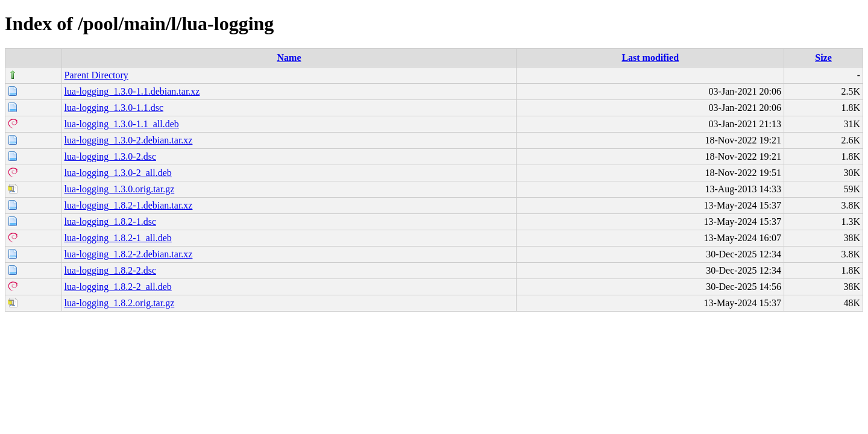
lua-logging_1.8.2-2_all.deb (118, 287)
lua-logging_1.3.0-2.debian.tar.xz (129, 140)
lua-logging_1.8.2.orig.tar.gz (120, 303)
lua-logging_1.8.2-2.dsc (110, 270)
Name (289, 58)
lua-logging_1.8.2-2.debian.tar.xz (129, 254)
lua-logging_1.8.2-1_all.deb (118, 238)
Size (823, 58)
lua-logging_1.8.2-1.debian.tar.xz (129, 205)
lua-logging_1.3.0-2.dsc (110, 156)
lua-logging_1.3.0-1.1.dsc (114, 108)
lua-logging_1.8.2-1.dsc (110, 222)
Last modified (650, 58)
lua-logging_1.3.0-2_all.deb (118, 173)
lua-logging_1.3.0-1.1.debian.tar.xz (132, 91)
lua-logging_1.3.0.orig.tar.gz (120, 189)
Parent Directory (96, 75)
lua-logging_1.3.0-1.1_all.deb (122, 124)
